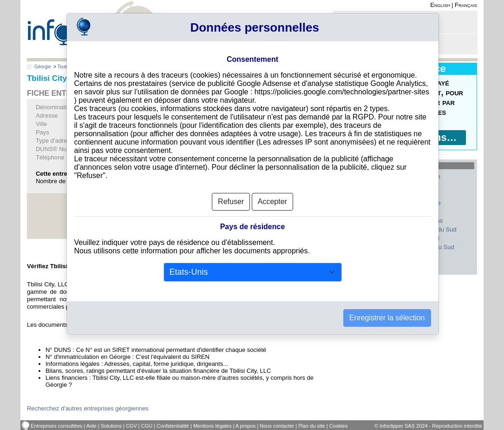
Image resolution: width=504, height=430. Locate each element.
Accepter (272, 202)
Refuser (231, 202)
